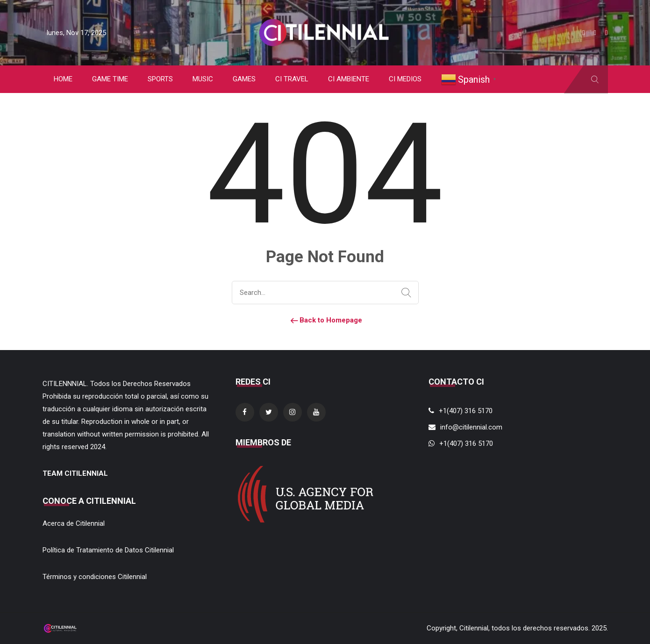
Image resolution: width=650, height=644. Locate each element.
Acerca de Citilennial (74, 523)
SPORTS (160, 79)
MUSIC (203, 79)
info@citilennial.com (471, 427)
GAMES (244, 79)
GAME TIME (110, 79)
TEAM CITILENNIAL (75, 473)
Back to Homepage (325, 320)
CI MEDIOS (405, 79)
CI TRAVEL (292, 79)
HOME (63, 79)
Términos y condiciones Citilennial (95, 577)
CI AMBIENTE (349, 79)
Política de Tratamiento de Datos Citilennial (108, 550)
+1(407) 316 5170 (466, 411)
